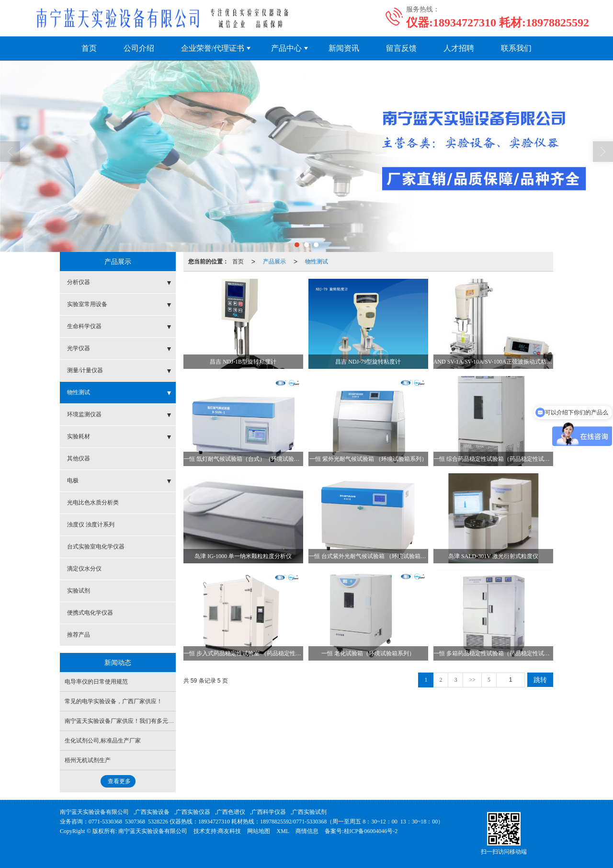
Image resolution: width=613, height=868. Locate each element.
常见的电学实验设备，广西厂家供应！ (114, 701)
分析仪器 (79, 282)
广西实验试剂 (309, 812)
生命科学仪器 (84, 326)
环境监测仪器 (84, 414)
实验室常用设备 (87, 304)
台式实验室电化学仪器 (96, 547)
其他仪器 (79, 458)
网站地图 (259, 831)
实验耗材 (79, 436)
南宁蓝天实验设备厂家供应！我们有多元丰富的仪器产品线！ (142, 721)
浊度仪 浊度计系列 (91, 525)
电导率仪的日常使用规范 (96, 682)
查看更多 (119, 781)
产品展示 (274, 262)
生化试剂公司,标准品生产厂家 (103, 741)
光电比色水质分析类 (93, 503)
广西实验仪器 (193, 812)
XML (283, 831)
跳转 (540, 680)
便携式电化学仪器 (90, 613)
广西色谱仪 (231, 812)
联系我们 (516, 48)
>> (472, 680)
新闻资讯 (344, 48)
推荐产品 (79, 635)
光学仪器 (79, 348)
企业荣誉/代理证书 (213, 48)
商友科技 (229, 831)
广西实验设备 (152, 812)
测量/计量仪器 (85, 370)
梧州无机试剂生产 (88, 760)
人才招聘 (459, 48)
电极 (73, 480)
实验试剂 (79, 591)
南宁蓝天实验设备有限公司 (94, 812)
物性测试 (317, 262)
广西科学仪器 (269, 812)
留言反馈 (401, 48)
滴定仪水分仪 (84, 569)
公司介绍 (139, 48)
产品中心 (286, 48)
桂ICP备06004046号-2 (371, 831)
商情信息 (307, 831)
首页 (89, 48)
